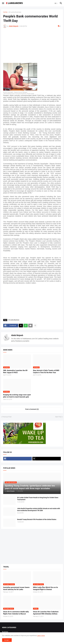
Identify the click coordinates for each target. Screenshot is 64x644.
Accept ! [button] (7, 640)
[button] (3, 3)
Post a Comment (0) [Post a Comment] (32, 409)
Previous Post (7, 417)
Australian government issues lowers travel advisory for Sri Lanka (16, 588)
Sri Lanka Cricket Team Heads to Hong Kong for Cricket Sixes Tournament (38, 499)
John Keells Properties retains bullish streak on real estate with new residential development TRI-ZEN (39, 509)
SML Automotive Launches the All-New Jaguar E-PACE (16, 371)
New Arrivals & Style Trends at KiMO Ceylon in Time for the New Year (46, 371)
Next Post (58, 417)
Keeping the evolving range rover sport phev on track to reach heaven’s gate (17, 396)
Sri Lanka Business (15, 12)
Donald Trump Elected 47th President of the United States (37, 519)
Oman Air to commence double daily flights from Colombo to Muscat (16, 613)
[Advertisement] (32, 45)
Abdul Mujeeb (17, 335)
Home (5, 12)
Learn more (41, 635)
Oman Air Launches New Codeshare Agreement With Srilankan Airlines (46, 613)
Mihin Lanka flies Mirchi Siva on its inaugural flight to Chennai (46, 588)
